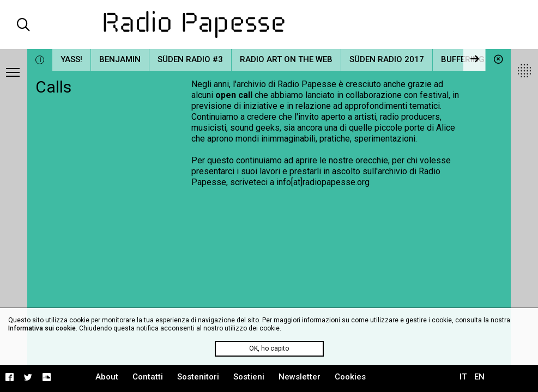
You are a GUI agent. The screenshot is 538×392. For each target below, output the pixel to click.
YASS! (71, 59)
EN (479, 377)
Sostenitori (198, 377)
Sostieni (249, 377)
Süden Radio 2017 (387, 59)
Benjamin (120, 59)
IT (463, 377)
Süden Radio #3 (190, 59)
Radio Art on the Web (286, 59)
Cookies (350, 377)
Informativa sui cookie (42, 328)
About (107, 377)
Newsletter (300, 377)
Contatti (148, 377)
